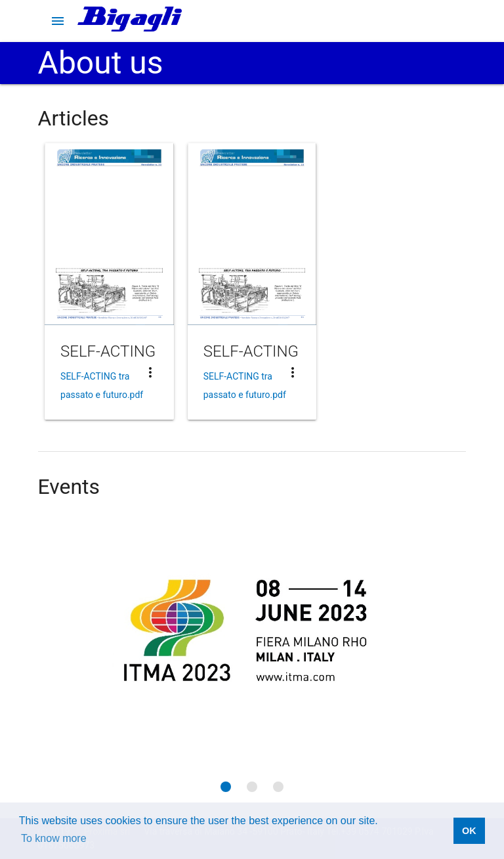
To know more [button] (54, 838)
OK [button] (469, 831)
